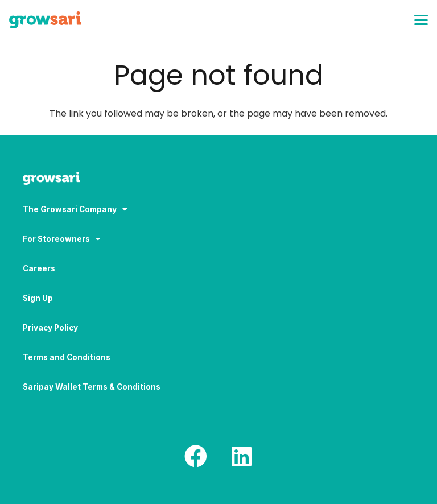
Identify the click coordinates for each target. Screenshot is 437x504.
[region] (148, 415)
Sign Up (38, 298)
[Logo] (45, 20)
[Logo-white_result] (218, 180)
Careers (39, 268)
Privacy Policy (50, 328)
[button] (421, 20)
